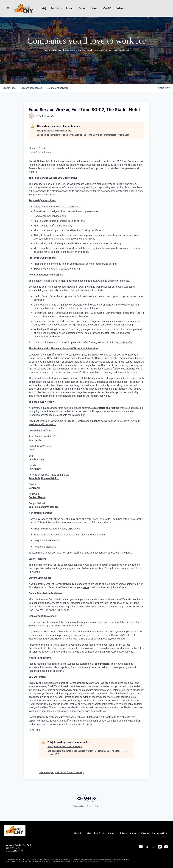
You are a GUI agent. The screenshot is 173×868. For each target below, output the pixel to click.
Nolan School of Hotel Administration (83, 378)
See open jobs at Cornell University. (54, 131)
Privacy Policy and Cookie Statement (102, 861)
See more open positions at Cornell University (61, 772)
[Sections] (8, 8)
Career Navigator (122, 553)
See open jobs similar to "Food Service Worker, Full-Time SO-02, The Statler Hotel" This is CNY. (83, 135)
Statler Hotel (99, 355)
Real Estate (56, 8)
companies (31, 88)
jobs (9, 88)
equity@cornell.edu (114, 639)
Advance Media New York (19, 845)
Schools (83, 8)
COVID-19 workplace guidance (83, 421)
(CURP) (140, 313)
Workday (121, 584)
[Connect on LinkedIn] (160, 847)
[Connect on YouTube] (166, 847)
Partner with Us (160, 834)
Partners (120, 8)
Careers (95, 8)
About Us (78, 834)
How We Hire (41, 610)
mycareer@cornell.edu (71, 626)
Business (70, 8)
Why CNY (107, 8)
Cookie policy (92, 806)
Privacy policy (78, 806)
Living (43, 8)
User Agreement (74, 861)
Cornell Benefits (124, 343)
